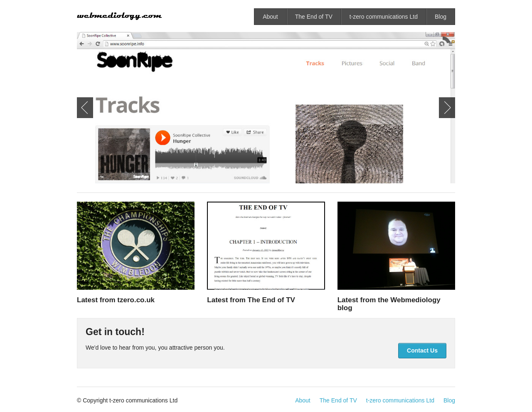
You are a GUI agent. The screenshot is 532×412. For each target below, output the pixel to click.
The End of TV (314, 17)
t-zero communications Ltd (384, 17)
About (270, 17)
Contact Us (422, 350)
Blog (441, 17)
